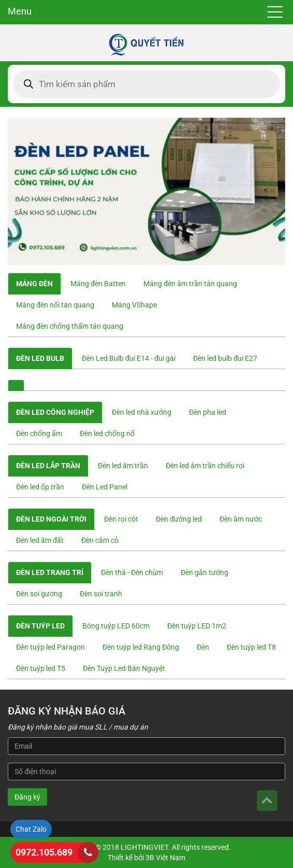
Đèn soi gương (39, 594)
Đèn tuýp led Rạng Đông (141, 647)
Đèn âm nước (241, 519)
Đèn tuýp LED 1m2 (197, 626)
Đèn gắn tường (204, 572)
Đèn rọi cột (121, 519)
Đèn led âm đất (40, 540)
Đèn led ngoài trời (51, 519)
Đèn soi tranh (101, 594)
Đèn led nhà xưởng (142, 412)
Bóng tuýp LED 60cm (116, 626)
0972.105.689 (44, 852)
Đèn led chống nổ (107, 433)
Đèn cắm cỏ (100, 540)
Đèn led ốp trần (40, 487)
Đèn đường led (179, 519)
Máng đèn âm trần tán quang (190, 284)
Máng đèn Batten (98, 284)
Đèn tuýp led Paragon (50, 647)
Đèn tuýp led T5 (41, 668)
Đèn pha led (208, 412)
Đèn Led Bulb (40, 358)
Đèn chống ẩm (39, 433)
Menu (20, 11)
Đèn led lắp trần (48, 466)
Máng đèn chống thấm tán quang (70, 326)
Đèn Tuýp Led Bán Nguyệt (124, 668)
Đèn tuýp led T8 (251, 647)
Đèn (203, 647)
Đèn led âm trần (123, 466)
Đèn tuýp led (40, 626)
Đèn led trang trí (50, 572)
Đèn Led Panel (105, 487)
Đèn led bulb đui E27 (225, 358)
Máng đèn (34, 284)
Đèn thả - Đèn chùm (132, 572)
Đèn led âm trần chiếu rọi (205, 466)
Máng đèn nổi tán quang (55, 305)
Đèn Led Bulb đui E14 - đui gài (129, 358)
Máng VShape (134, 305)
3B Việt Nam (165, 858)
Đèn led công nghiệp (55, 412)
